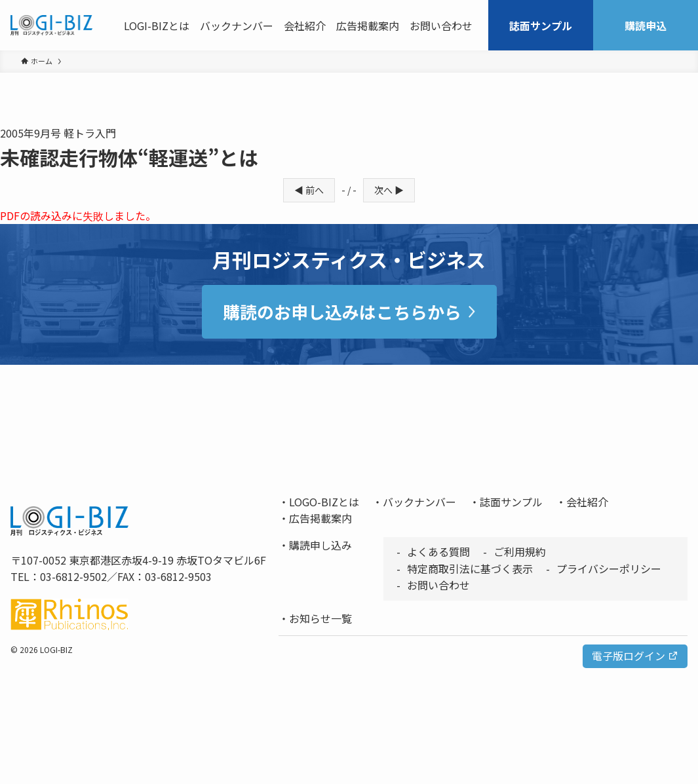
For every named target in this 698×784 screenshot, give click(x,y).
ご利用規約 (520, 551)
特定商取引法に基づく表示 (470, 569)
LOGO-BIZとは (324, 502)
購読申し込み (320, 545)
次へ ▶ (389, 190)
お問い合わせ (438, 585)
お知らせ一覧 (320, 618)
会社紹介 (587, 502)
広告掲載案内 (320, 518)
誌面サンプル (511, 502)
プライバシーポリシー (609, 569)
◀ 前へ (309, 190)
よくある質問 (438, 551)
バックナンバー (419, 502)
